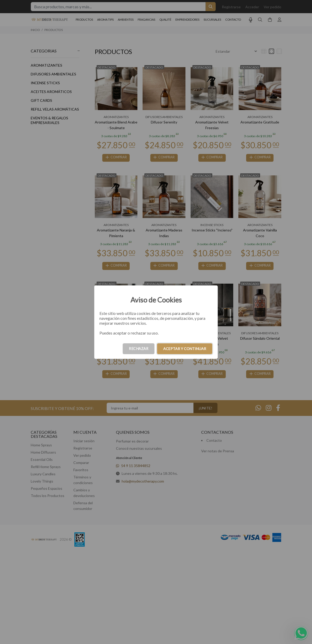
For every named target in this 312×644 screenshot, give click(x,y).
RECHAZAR (139, 349)
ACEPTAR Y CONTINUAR (185, 349)
